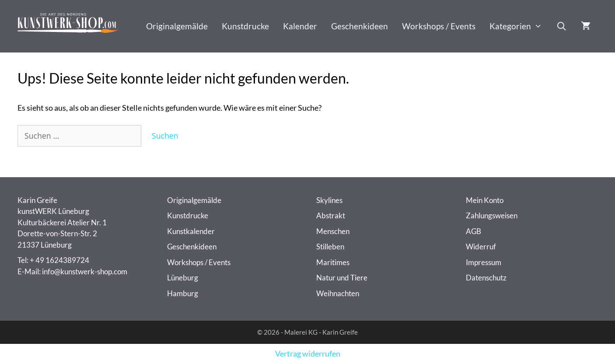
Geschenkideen (360, 26)
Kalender (300, 26)
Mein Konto (485, 200)
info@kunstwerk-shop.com (85, 271)
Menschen (333, 231)
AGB (473, 231)
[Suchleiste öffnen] (561, 26)
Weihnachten (338, 293)
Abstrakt (331, 215)
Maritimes (333, 262)
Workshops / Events (439, 26)
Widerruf (481, 247)
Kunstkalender (191, 231)
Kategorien (519, 26)
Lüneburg (183, 278)
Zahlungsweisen (492, 215)
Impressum (484, 262)
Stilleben (330, 247)
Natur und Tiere (342, 278)
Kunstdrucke (245, 26)
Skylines (329, 200)
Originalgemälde (177, 26)
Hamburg (183, 293)
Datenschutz (486, 278)
